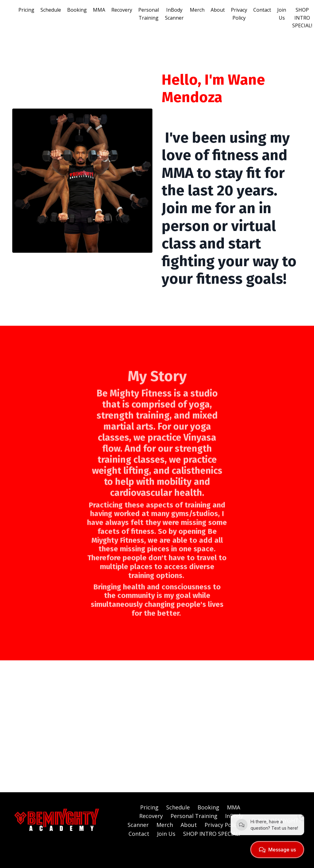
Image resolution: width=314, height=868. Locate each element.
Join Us (282, 14)
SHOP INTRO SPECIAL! (302, 18)
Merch (197, 10)
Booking (77, 10)
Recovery (122, 10)
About (218, 10)
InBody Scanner (174, 14)
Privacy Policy (239, 14)
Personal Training (149, 14)
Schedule (51, 10)
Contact (262, 10)
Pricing (26, 10)
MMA (99, 10)
